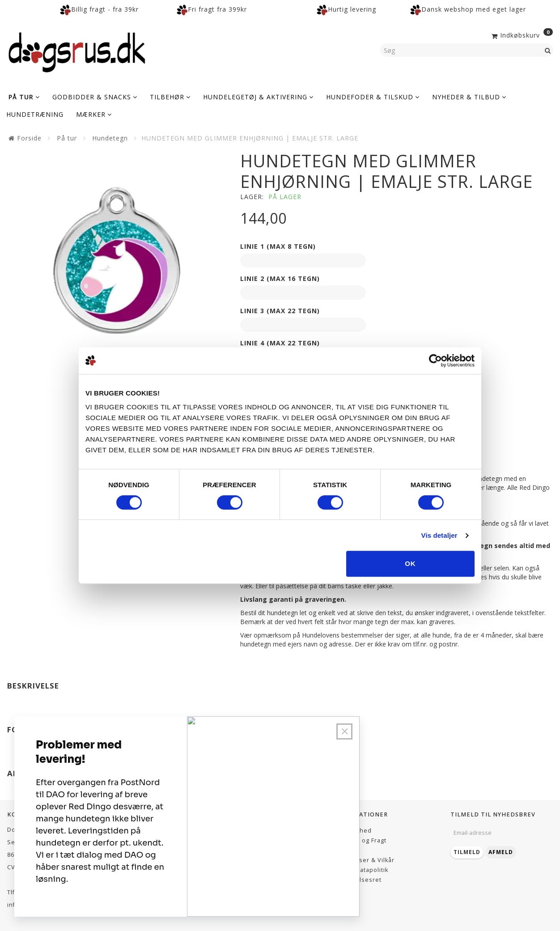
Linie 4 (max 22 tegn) (280, 343)
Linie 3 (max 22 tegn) (280, 311)
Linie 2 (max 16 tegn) (280, 278)
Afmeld (501, 852)
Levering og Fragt (360, 840)
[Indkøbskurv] (521, 34)
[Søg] (548, 50)
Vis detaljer (439, 535)
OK (410, 563)
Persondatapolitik (361, 870)
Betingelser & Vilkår (364, 860)
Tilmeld (467, 852)
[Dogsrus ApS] (77, 51)
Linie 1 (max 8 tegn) (278, 246)
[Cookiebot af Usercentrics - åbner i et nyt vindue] (435, 361)
